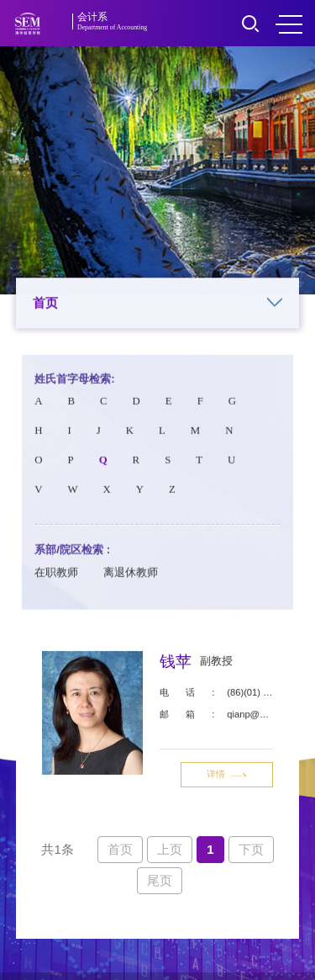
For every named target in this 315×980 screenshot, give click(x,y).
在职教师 (56, 578)
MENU (289, 24)
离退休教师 (131, 578)
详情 (227, 777)
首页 (158, 304)
